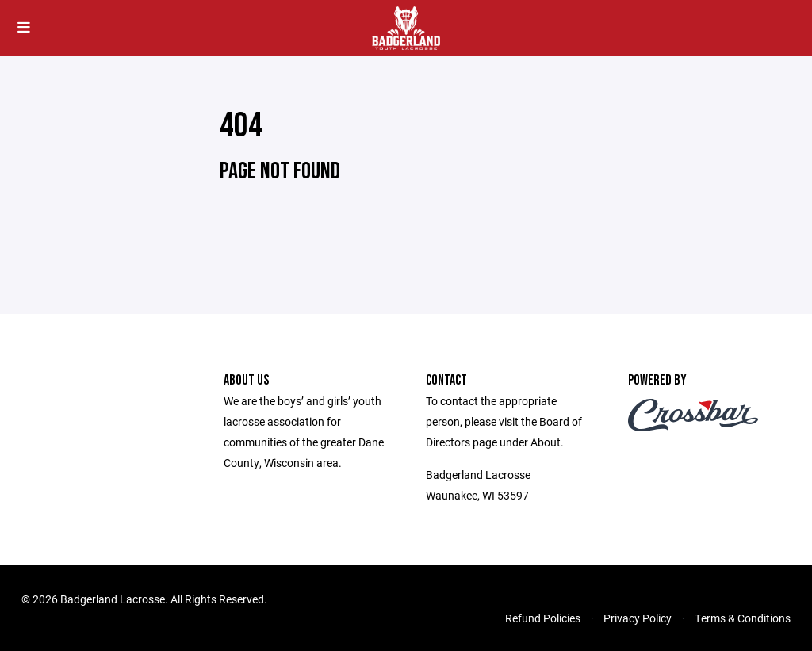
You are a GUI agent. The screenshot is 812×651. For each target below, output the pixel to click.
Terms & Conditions (743, 618)
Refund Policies (543, 618)
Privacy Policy (638, 618)
